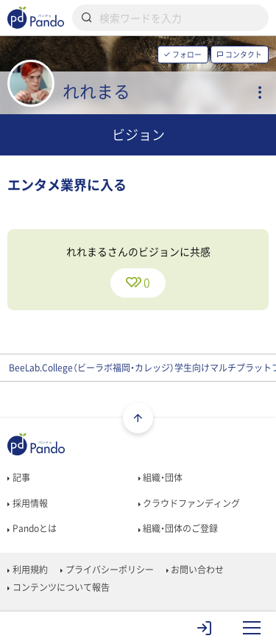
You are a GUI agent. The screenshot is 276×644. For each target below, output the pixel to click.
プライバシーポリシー (107, 570)
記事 (18, 477)
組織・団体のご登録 (178, 528)
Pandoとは (32, 528)
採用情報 (27, 503)
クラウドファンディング (189, 503)
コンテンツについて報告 (58, 587)
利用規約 (27, 570)
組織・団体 (160, 477)
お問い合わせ (195, 570)
